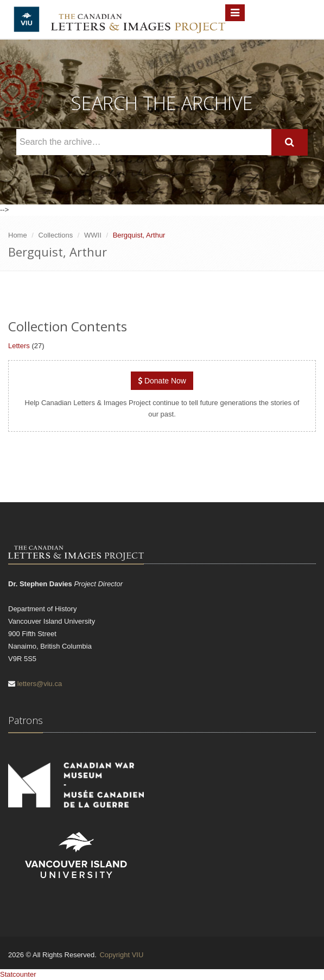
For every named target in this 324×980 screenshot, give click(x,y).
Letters (19, 346)
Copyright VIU (121, 955)
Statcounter (18, 974)
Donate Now (162, 381)
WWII (93, 235)
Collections (56, 235)
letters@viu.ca (40, 684)
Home (18, 235)
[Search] (290, 142)
